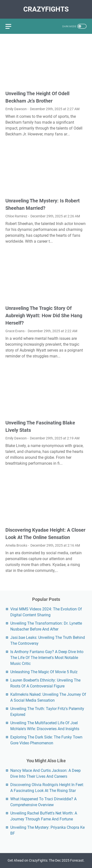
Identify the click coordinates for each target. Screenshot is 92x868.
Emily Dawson (16, 109)
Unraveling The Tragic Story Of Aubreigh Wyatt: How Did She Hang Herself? (44, 316)
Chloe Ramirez (16, 216)
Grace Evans (15, 331)
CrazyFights (46, 9)
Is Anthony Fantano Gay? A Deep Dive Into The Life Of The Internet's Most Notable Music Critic (47, 658)
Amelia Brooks (16, 545)
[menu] (11, 26)
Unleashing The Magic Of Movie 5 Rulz (44, 672)
